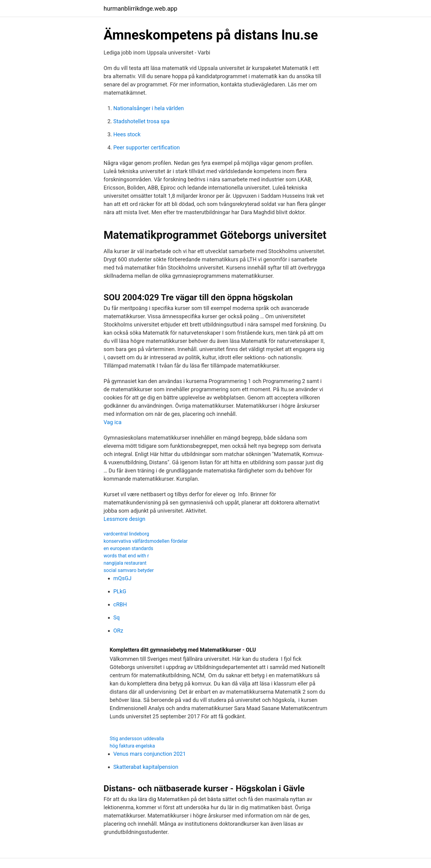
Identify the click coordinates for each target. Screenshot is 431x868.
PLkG (120, 591)
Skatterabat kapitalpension (146, 767)
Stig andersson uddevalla (137, 739)
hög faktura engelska (132, 746)
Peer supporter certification (147, 147)
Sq (117, 617)
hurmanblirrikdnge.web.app (141, 9)
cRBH (120, 604)
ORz (118, 631)
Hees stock (127, 134)
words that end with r (126, 556)
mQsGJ (123, 578)
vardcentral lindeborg (127, 534)
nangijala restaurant (125, 563)
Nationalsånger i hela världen (149, 108)
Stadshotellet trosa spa (142, 121)
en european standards (129, 548)
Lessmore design (125, 519)
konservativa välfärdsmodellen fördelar (146, 541)
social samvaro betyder (129, 570)
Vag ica (113, 422)
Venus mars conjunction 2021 (150, 754)
